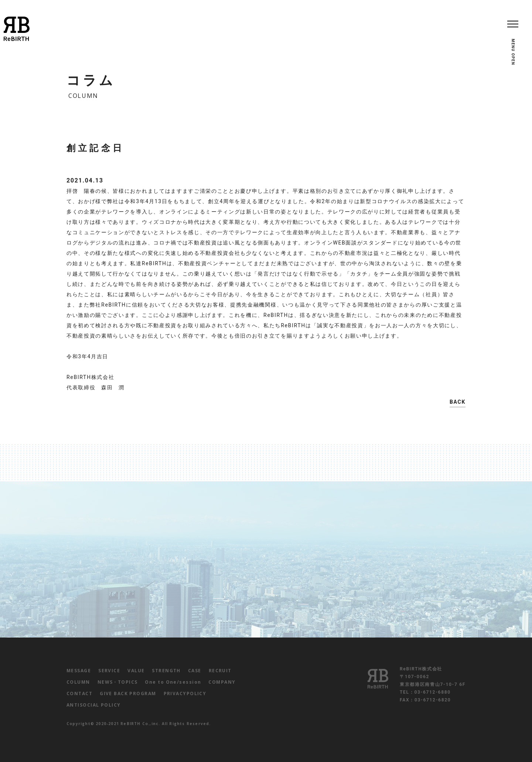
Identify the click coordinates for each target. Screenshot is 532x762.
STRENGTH (166, 671)
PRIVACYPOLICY (185, 693)
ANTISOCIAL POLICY (93, 705)
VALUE (136, 671)
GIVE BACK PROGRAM (128, 693)
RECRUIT (220, 671)
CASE (195, 671)
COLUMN (78, 682)
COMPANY (222, 682)
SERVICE (109, 671)
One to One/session (173, 682)
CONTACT (79, 693)
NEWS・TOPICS (118, 682)
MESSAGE (79, 671)
